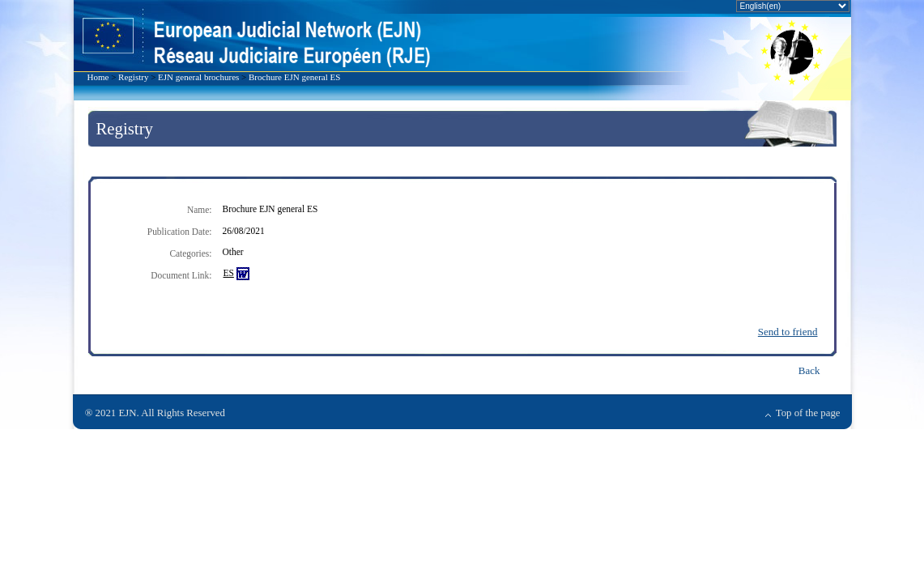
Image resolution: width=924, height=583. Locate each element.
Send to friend (788, 332)
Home (98, 77)
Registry (133, 77)
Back (809, 370)
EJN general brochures (198, 77)
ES (229, 273)
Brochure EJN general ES (294, 77)
